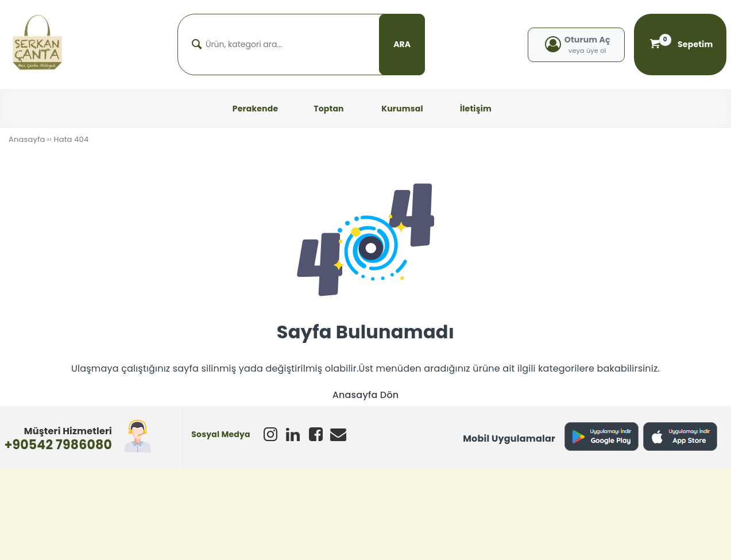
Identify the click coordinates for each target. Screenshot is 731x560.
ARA (402, 44)
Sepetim (680, 44)
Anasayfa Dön (366, 395)
